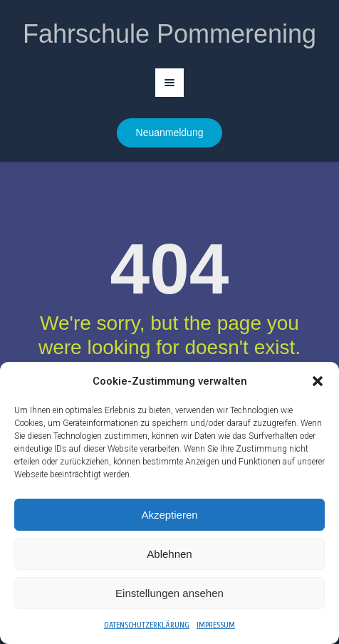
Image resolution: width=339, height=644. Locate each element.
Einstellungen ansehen (169, 593)
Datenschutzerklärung (147, 625)
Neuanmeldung (170, 133)
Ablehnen (169, 554)
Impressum (216, 625)
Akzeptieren (169, 515)
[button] (318, 381)
